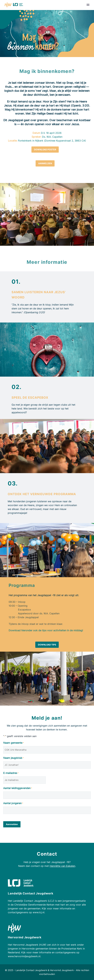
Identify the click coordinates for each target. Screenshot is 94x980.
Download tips (47, 645)
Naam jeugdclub (13, 758)
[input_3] (47, 750)
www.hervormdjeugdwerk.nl (24, 956)
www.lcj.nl (39, 912)
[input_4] (25, 780)
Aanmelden (45, 163)
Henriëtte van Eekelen (62, 866)
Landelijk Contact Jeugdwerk (31, 970)
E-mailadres (11, 773)
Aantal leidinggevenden (18, 788)
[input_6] (47, 795)
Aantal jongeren (13, 803)
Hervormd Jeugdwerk (62, 970)
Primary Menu (88, 5)
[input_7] (47, 810)
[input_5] (47, 765)
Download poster (45, 149)
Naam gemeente (14, 743)
